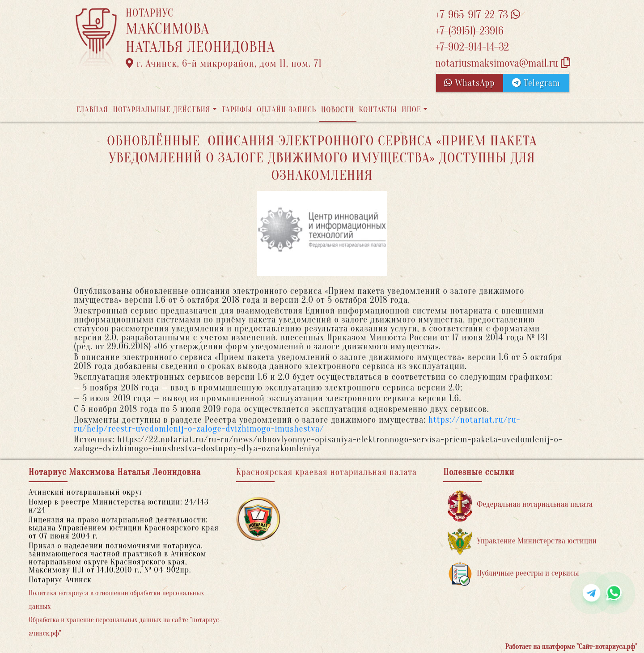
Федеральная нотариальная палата (520, 505)
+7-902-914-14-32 (472, 47)
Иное (411, 110)
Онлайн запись (286, 110)
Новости (338, 110)
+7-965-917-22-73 (477, 15)
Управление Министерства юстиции (522, 541)
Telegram (536, 83)
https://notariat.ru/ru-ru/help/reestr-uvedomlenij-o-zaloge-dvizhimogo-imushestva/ (297, 424)
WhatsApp (470, 83)
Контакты (378, 110)
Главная (92, 110)
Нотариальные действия (161, 110)
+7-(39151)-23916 (469, 31)
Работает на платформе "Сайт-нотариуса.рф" (571, 647)
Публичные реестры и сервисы (513, 574)
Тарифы (237, 110)
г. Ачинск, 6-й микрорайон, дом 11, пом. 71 (224, 64)
